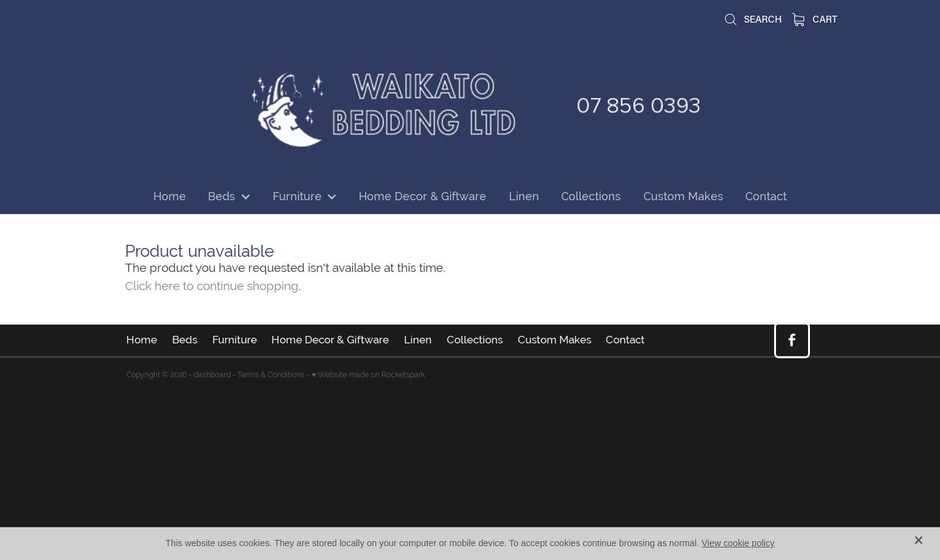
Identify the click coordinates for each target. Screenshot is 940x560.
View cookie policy (738, 543)
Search (752, 19)
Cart (815, 19)
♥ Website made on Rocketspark (368, 375)
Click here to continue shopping (212, 286)
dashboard (212, 375)
